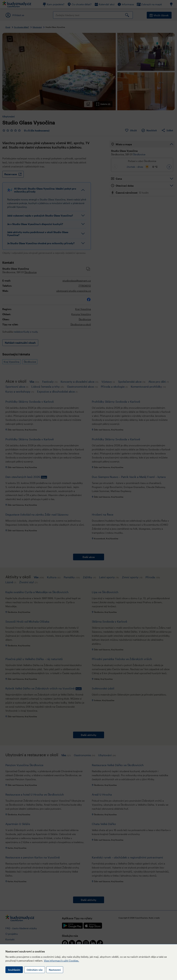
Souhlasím (14, 970)
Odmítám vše (35, 970)
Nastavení (55, 970)
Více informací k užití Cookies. (62, 961)
